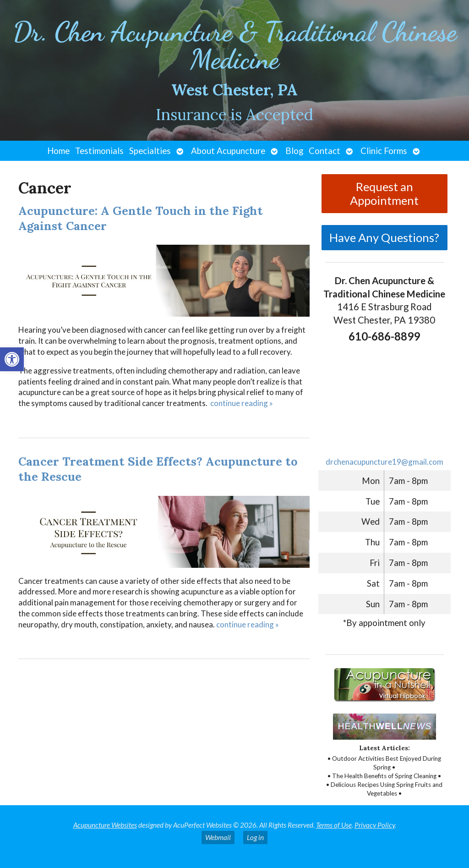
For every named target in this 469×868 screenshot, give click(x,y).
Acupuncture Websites (105, 825)
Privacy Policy (375, 825)
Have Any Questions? (384, 237)
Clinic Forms (384, 151)
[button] (12, 359)
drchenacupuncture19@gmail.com (384, 462)
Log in (255, 837)
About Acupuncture (228, 151)
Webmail (218, 837)
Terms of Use (334, 825)
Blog (294, 151)
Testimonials (99, 151)
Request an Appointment (384, 193)
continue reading (242, 403)
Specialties (150, 151)
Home (58, 151)
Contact (324, 151)
